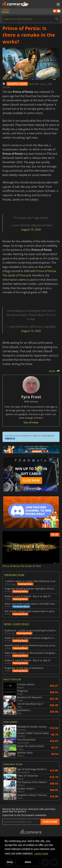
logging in (10, 438)
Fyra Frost (34, 84)
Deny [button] (10, 862)
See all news (31, 422)
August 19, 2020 (31, 230)
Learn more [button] (41, 853)
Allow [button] (28, 862)
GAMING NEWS (17, 84)
